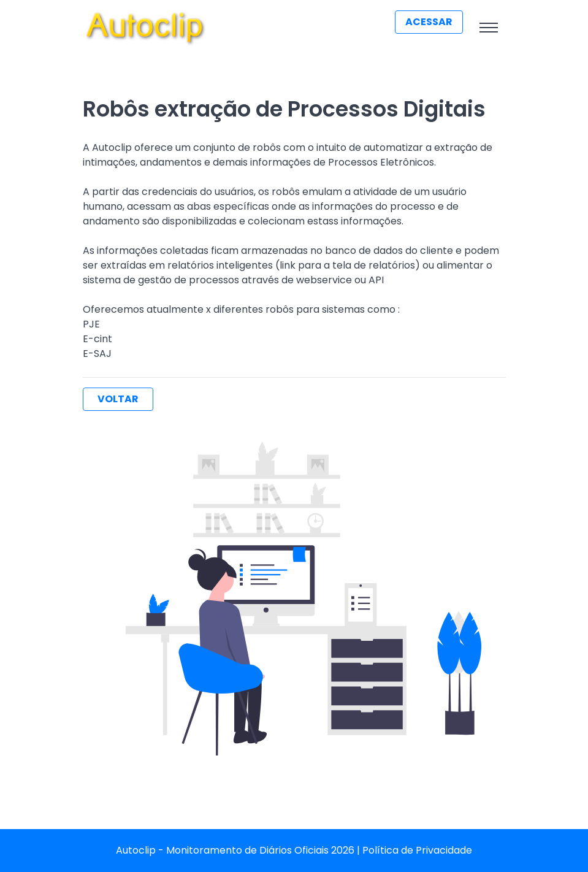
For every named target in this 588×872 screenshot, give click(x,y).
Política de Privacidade (417, 850)
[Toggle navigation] (489, 28)
